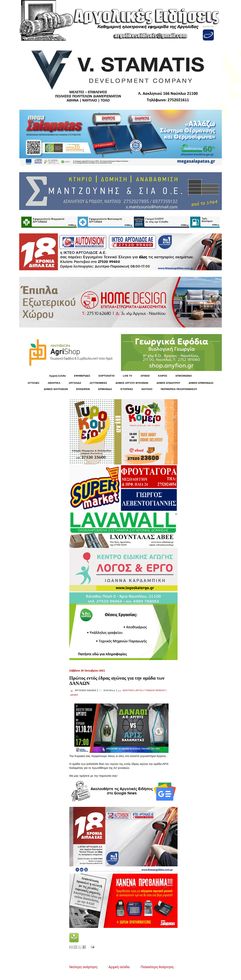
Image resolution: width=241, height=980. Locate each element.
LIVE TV (128, 376)
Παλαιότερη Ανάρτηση (157, 967)
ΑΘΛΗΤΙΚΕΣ (128, 690)
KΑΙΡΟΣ (163, 376)
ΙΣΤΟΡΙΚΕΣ (127, 389)
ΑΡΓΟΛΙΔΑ (75, 383)
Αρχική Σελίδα (57, 376)
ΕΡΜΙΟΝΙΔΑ (105, 389)
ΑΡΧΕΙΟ (145, 376)
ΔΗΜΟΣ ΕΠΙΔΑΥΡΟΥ (168, 383)
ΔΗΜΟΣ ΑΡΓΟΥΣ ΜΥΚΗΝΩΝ (132, 383)
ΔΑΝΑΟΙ (74, 695)
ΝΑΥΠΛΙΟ (147, 389)
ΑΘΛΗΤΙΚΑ (54, 383)
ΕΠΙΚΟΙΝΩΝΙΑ (184, 376)
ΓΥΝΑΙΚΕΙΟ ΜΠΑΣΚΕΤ (155, 690)
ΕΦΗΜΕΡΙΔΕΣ (82, 376)
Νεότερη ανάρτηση (83, 967)
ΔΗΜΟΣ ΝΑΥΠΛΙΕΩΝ (56, 389)
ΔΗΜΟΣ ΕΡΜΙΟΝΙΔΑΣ (201, 383)
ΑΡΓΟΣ (139, 690)
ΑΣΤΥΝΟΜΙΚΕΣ (98, 383)
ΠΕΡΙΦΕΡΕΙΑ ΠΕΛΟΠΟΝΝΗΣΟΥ (179, 389)
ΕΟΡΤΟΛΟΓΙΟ (107, 376)
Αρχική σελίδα (119, 967)
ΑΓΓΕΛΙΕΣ (34, 383)
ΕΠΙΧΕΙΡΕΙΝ (83, 389)
